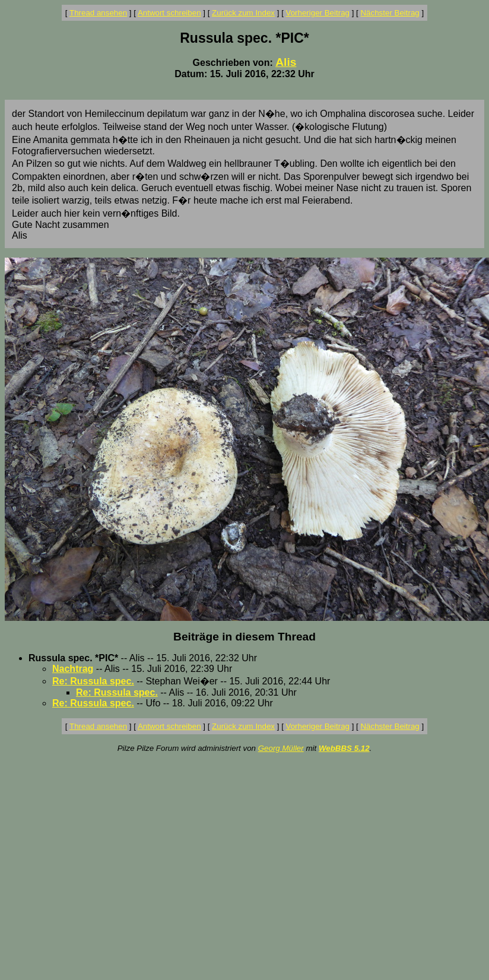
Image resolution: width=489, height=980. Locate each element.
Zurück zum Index (243, 13)
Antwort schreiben (169, 13)
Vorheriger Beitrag (318, 13)
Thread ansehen (98, 13)
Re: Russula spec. (93, 681)
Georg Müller (281, 748)
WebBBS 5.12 (344, 748)
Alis (286, 62)
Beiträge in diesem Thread (244, 637)
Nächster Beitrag (390, 13)
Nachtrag (73, 669)
